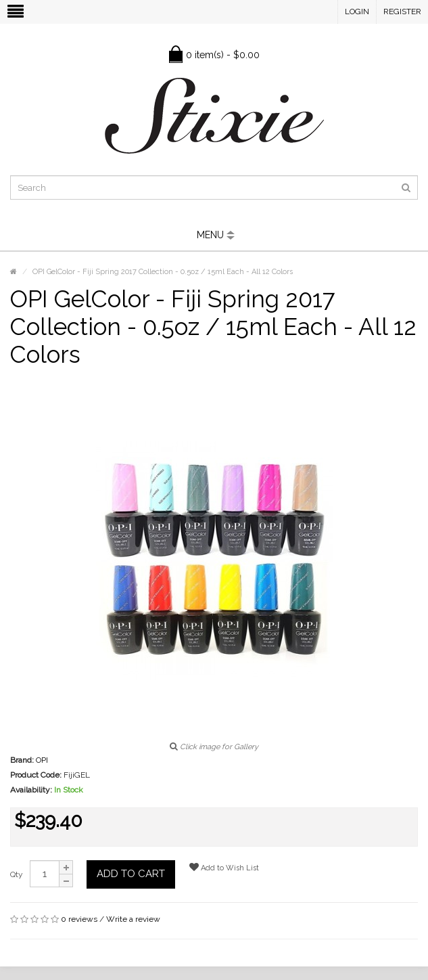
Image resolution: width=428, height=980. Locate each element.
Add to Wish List (224, 867)
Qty (17, 874)
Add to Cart (131, 874)
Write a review (133, 919)
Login (357, 12)
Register (402, 12)
